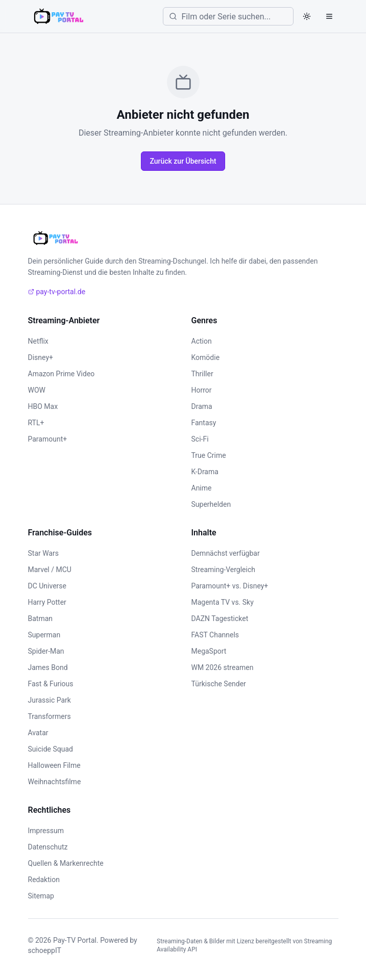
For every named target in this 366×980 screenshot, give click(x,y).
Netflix (38, 341)
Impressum (46, 831)
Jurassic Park (50, 700)
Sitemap (41, 896)
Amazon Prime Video (62, 374)
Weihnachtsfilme (55, 782)
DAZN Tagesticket (220, 618)
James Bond (48, 667)
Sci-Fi (200, 439)
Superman (44, 635)
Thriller (202, 374)
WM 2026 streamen (223, 667)
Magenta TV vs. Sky (223, 602)
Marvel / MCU (50, 570)
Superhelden (211, 504)
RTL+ (36, 423)
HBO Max (43, 406)
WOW (37, 390)
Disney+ (41, 357)
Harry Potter (47, 602)
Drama (202, 406)
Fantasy (204, 423)
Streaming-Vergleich (223, 570)
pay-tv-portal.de (57, 292)
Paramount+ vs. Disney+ (230, 586)
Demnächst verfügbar (226, 553)
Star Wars (44, 553)
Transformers (50, 716)
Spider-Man (46, 651)
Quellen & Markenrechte (66, 863)
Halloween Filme (54, 765)
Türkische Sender (219, 684)
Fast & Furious (51, 684)
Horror (202, 390)
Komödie (206, 357)
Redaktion (44, 880)
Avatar (38, 733)
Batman (41, 618)
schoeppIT (45, 950)
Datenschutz (48, 847)
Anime (202, 488)
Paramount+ (48, 439)
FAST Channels (215, 635)
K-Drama (205, 472)
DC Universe (47, 586)
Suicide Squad (51, 749)
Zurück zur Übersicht (183, 161)
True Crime (209, 455)
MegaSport (209, 651)
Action (202, 341)
